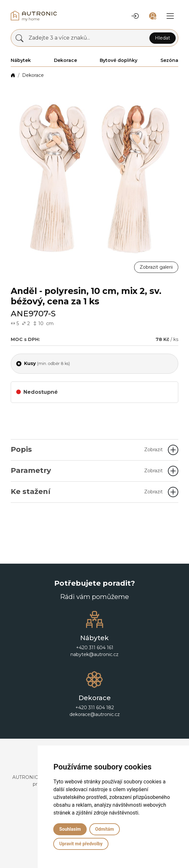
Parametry (87, 470)
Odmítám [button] (105, 829)
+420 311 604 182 (95, 708)
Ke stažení (87, 492)
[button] (135, 16)
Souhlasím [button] (70, 829)
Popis (87, 449)
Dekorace (33, 75)
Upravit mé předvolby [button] (81, 844)
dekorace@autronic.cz (95, 714)
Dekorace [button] (65, 60)
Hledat (163, 38)
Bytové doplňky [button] (119, 60)
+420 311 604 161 (95, 648)
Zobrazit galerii (156, 267)
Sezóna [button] (169, 60)
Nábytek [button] (21, 60)
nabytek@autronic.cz (94, 654)
